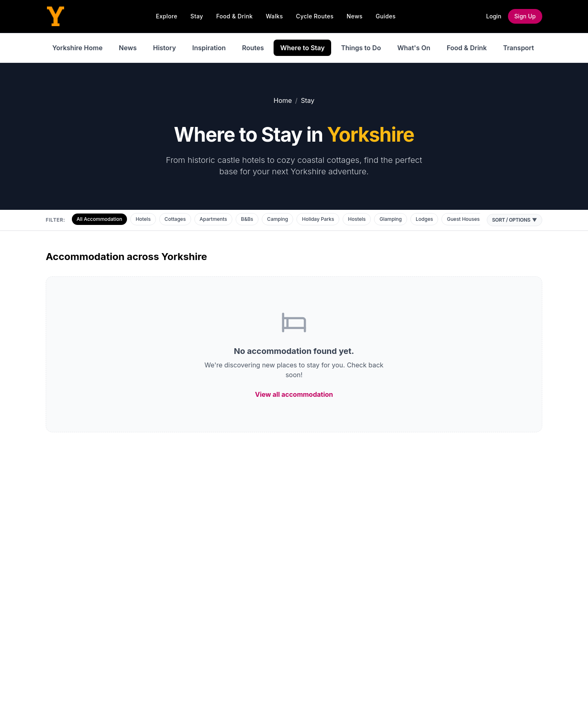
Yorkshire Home (77, 48)
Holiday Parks (318, 219)
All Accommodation (100, 219)
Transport (519, 48)
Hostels (357, 219)
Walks (274, 16)
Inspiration (209, 48)
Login (494, 16)
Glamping (391, 219)
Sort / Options (514, 220)
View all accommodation (294, 394)
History (165, 48)
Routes (253, 48)
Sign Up (525, 16)
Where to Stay (302, 48)
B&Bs (247, 219)
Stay (197, 16)
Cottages (175, 219)
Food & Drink (234, 16)
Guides (386, 16)
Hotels (143, 219)
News (355, 16)
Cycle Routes (315, 16)
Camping (277, 219)
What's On (414, 48)
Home (283, 100)
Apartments (213, 219)
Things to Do (361, 48)
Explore (167, 16)
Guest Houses (463, 219)
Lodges (424, 219)
